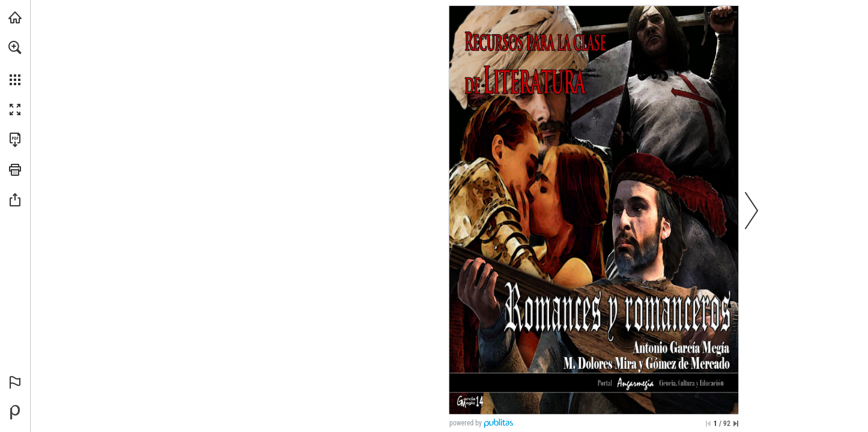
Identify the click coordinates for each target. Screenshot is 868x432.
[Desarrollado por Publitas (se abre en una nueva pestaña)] (15, 412)
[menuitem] (15, 63)
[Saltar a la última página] (736, 424)
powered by (466, 423)
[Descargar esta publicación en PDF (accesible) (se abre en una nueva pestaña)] (15, 140)
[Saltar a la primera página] (708, 424)
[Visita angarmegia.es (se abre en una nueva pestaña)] (15, 17)
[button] (15, 47)
